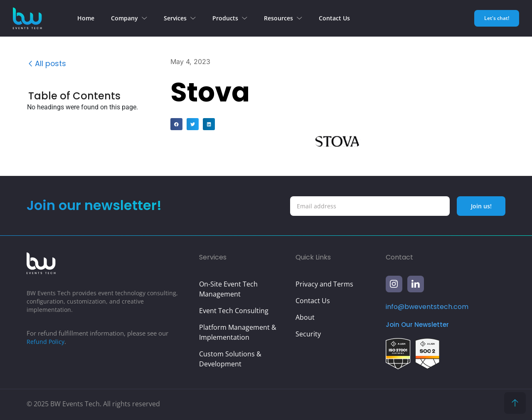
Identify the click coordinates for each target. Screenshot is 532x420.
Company (129, 18)
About (305, 317)
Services (180, 18)
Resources (283, 18)
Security (308, 334)
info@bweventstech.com (427, 307)
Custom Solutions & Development (230, 359)
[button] (158, 97)
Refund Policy (46, 341)
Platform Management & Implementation (238, 332)
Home (86, 18)
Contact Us (334, 18)
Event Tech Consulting (234, 311)
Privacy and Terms (324, 284)
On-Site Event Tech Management (228, 289)
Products (230, 18)
